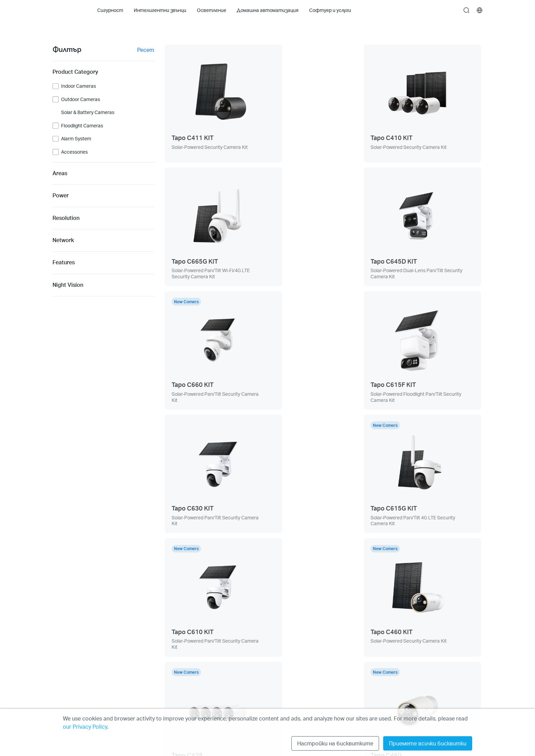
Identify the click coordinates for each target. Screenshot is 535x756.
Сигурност (66, 632)
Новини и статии (245, 645)
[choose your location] (480, 10)
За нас (232, 632)
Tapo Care (63, 697)
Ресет (146, 50)
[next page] (352, 562)
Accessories (74, 152)
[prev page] (294, 562)
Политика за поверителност (431, 632)
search (466, 11)
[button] (318, 636)
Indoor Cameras (78, 86)
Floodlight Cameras (82, 126)
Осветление (67, 671)
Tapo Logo (66, 10)
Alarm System (76, 139)
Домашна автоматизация (83, 684)
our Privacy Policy (85, 726)
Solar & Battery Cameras (88, 112)
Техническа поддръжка (164, 632)
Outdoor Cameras (81, 99)
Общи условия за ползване (427, 645)
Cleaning (62, 658)
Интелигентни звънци (79, 645)
